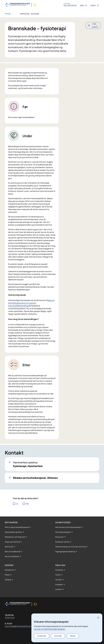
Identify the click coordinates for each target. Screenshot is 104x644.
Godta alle (42, 636)
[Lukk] (98, 618)
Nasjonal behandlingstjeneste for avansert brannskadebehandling (31, 303)
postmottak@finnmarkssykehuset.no (19, 626)
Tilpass (73, 636)
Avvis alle (58, 636)
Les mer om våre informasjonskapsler (50, 629)
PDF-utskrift (95, 25)
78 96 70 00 (10, 618)
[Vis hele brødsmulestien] (15, 14)
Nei (27, 504)
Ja (17, 504)
